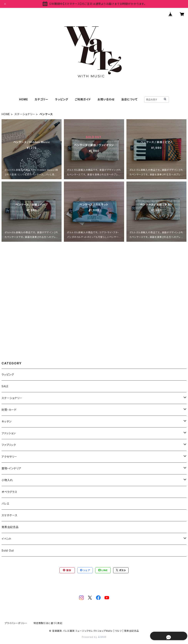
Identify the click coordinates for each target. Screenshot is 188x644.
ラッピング (62, 99)
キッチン (7, 421)
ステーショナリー (25, 114)
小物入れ (7, 480)
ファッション (9, 433)
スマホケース (10, 515)
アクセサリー (9, 457)
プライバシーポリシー (16, 623)
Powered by (94, 637)
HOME (24, 99)
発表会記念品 (10, 527)
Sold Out (8, 550)
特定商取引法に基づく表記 (48, 623)
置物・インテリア (11, 468)
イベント (7, 539)
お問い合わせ (106, 99)
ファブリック (9, 445)
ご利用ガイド (83, 99)
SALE (5, 386)
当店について (129, 99)
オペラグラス (9, 492)
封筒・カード (9, 410)
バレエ (5, 504)
